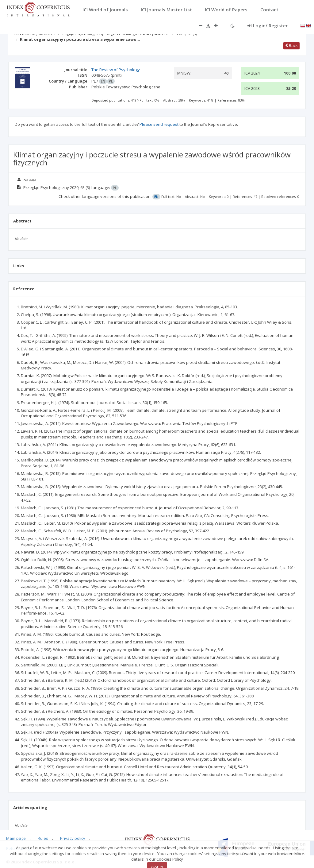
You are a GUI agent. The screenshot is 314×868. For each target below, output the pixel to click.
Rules (43, 838)
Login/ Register (268, 25)
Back (291, 45)
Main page (16, 838)
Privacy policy (73, 838)
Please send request (159, 124)
